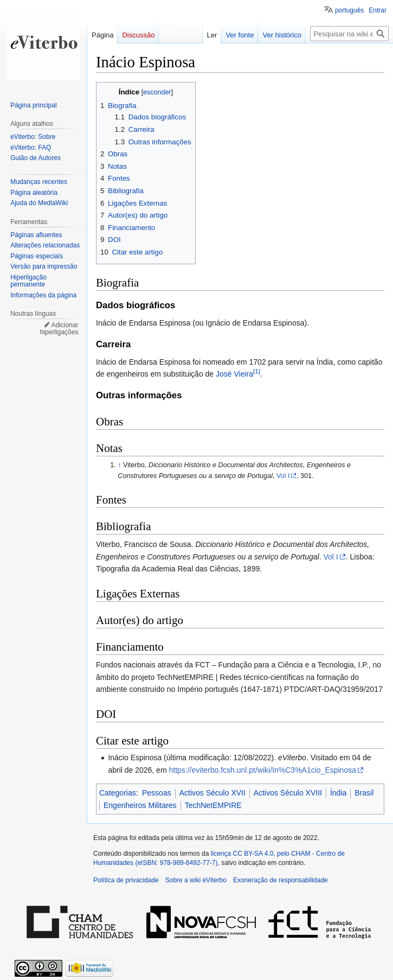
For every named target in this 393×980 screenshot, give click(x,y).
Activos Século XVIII (288, 793)
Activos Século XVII (212, 793)
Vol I (283, 476)
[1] (257, 371)
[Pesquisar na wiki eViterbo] (349, 34)
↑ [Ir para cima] (119, 465)
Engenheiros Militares (140, 805)
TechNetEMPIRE (213, 805)
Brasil (364, 793)
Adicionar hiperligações (59, 329)
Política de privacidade (126, 880)
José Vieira (234, 374)
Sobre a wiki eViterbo (196, 880)
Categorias (118, 793)
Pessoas (157, 793)
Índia (338, 793)
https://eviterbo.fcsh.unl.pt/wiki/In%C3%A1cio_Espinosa (262, 770)
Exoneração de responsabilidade (281, 880)
